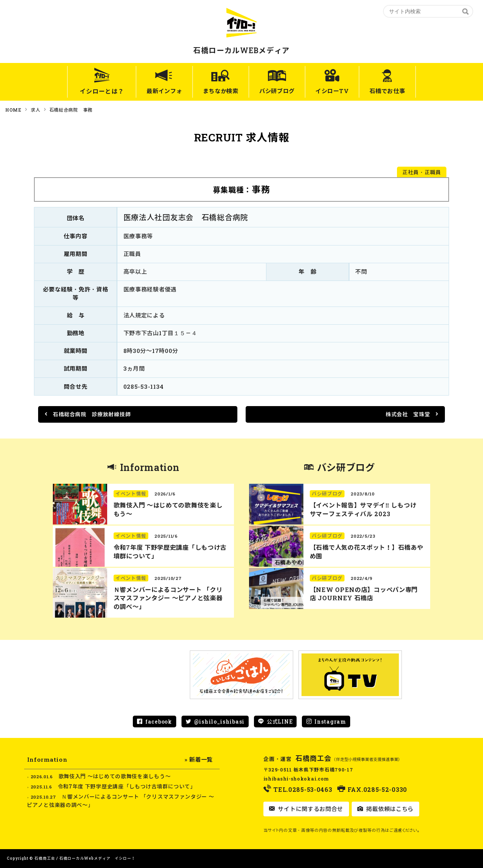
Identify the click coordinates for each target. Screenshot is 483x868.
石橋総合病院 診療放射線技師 (91, 414)
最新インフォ (152, 91)
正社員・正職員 (422, 172)
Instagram (330, 722)
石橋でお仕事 (399, 91)
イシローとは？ (87, 91)
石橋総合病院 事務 (71, 110)
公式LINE (280, 722)
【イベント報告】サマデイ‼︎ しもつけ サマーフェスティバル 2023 (363, 509)
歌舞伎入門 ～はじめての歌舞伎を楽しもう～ (115, 776)
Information (150, 467)
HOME (13, 110)
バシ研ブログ (277, 91)
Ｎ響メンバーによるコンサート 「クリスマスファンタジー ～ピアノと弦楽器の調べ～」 (168, 598)
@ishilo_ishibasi (219, 722)
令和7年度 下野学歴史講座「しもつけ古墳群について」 (127, 786)
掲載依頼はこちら (389, 809)
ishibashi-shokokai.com (296, 779)
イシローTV (338, 91)
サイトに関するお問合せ (310, 809)
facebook (159, 722)
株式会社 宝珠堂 (408, 414)
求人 (35, 110)
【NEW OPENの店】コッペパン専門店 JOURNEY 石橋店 (364, 594)
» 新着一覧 (199, 759)
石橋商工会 (314, 758)
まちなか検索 (215, 91)
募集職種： (242, 189)
